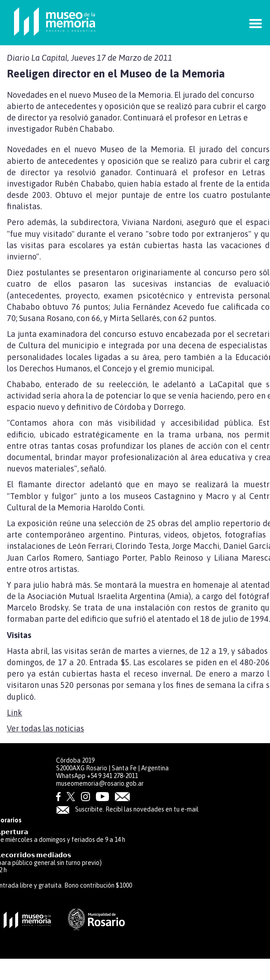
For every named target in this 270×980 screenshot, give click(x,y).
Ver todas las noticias (45, 728)
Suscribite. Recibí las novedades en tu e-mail (127, 809)
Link (14, 713)
